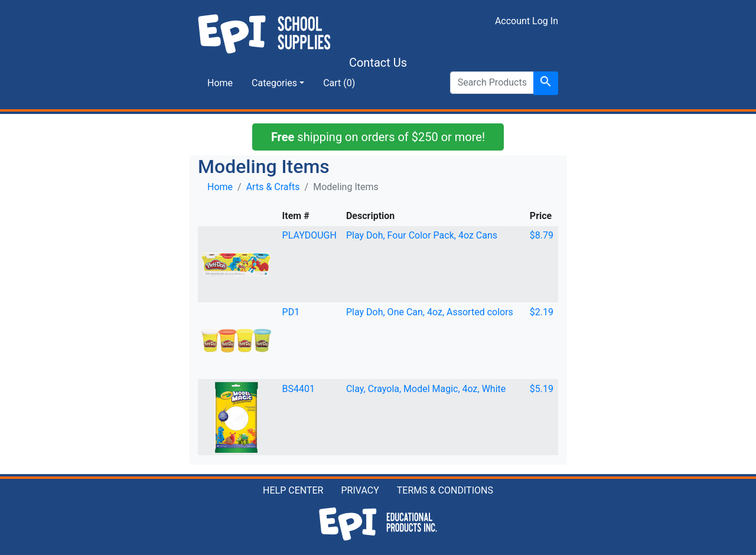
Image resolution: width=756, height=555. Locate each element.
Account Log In (527, 21)
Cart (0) (339, 83)
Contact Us (378, 63)
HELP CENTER (293, 490)
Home (220, 83)
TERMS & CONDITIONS (445, 490)
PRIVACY (360, 490)
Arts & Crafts (273, 187)
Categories (274, 83)
